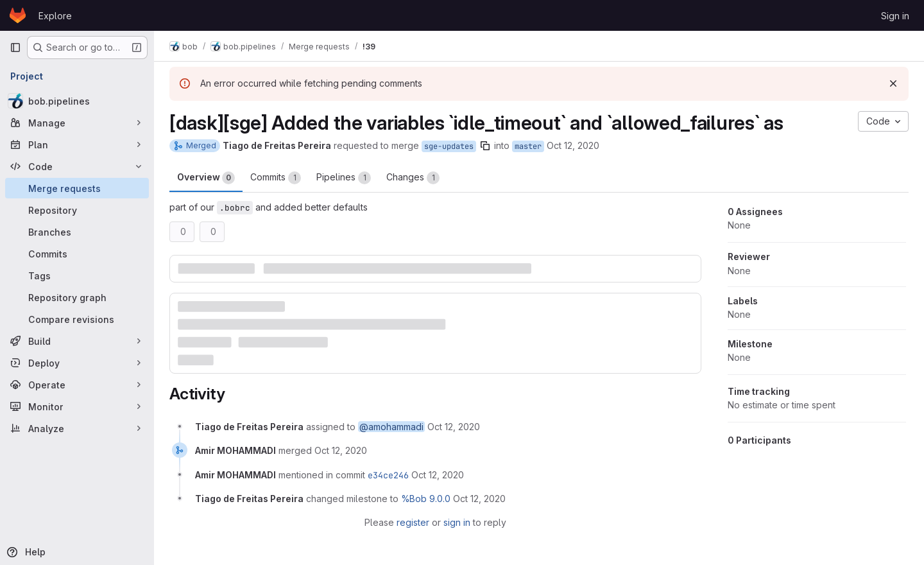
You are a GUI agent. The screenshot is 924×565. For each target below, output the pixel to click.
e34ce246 (388, 475)
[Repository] (77, 210)
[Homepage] (18, 15)
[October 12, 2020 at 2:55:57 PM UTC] (341, 450)
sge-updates (449, 146)
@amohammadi (391, 427)
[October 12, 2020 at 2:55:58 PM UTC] (438, 475)
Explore (55, 16)
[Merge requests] (77, 188)
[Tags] (77, 275)
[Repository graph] (77, 297)
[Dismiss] (893, 83)
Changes (413, 178)
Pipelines (344, 178)
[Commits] (77, 254)
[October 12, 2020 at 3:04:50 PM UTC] (479, 499)
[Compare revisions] (77, 319)
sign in (457, 522)
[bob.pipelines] (77, 101)
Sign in (895, 16)
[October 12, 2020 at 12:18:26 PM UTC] (454, 427)
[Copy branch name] (485, 146)
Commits (276, 178)
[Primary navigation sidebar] (15, 48)
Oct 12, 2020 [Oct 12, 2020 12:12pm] (573, 145)
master (528, 146)
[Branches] (77, 232)
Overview (206, 178)
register (413, 522)
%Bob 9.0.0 (426, 499)
